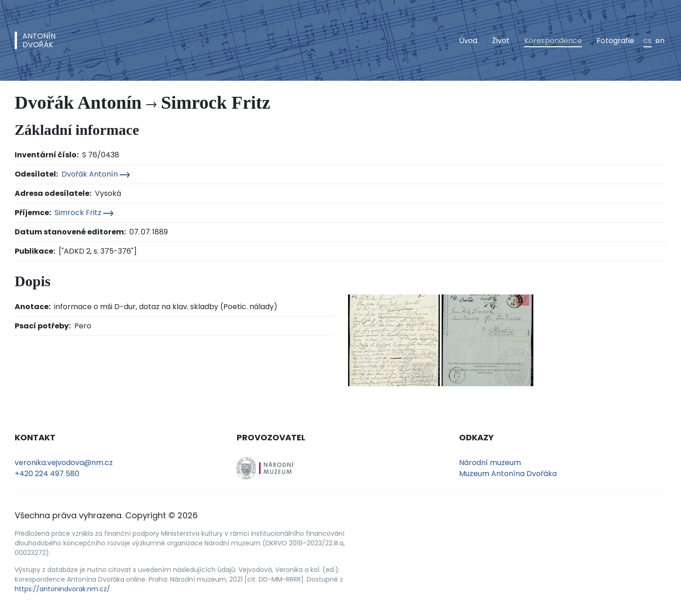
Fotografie (615, 41)
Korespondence (553, 41)
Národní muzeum (490, 463)
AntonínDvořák (39, 40)
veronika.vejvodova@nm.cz (64, 463)
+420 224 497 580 (47, 474)
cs (648, 41)
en (660, 41)
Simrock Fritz (84, 213)
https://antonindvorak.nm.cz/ (62, 589)
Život (501, 41)
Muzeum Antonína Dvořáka (508, 474)
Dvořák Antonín (96, 174)
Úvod (468, 41)
